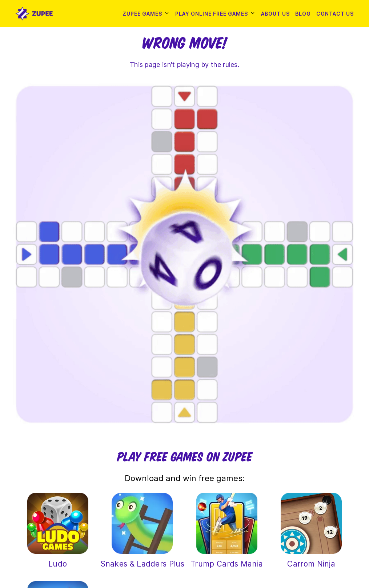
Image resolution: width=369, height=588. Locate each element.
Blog (303, 14)
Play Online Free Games (212, 14)
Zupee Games (142, 14)
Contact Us (335, 14)
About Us (275, 14)
